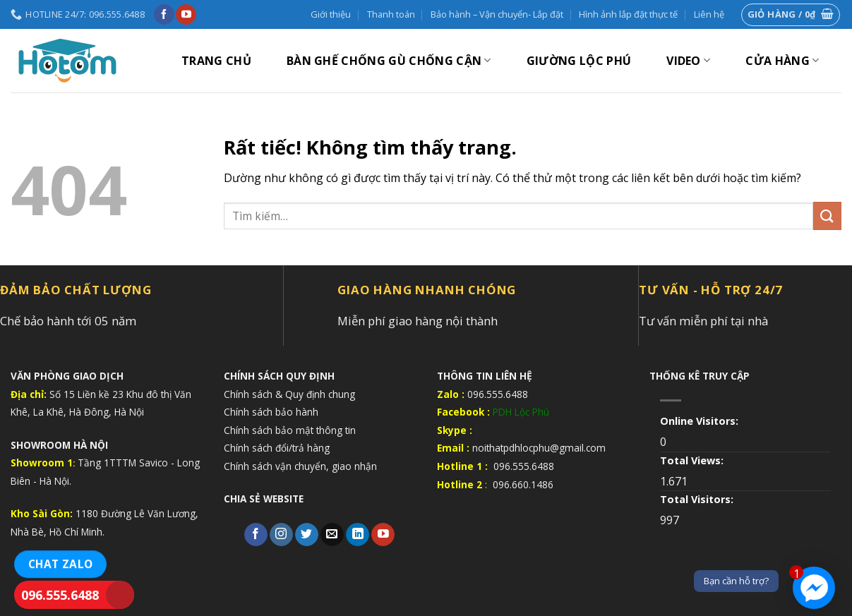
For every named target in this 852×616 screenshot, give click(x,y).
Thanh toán (391, 14)
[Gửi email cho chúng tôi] (332, 535)
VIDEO (688, 61)
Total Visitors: (698, 499)
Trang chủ (216, 61)
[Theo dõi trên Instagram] (281, 535)
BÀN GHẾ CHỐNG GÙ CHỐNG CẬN (389, 61)
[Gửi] (827, 216)
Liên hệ (709, 14)
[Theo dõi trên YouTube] (186, 15)
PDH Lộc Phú (521, 412)
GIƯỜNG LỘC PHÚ (579, 61)
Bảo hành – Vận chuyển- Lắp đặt (497, 14)
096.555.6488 (60, 595)
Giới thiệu (331, 14)
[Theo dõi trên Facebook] (164, 15)
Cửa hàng (782, 61)
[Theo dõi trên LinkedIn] (358, 535)
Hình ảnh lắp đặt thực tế (628, 14)
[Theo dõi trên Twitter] (307, 535)
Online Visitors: (701, 421)
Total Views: (693, 460)
